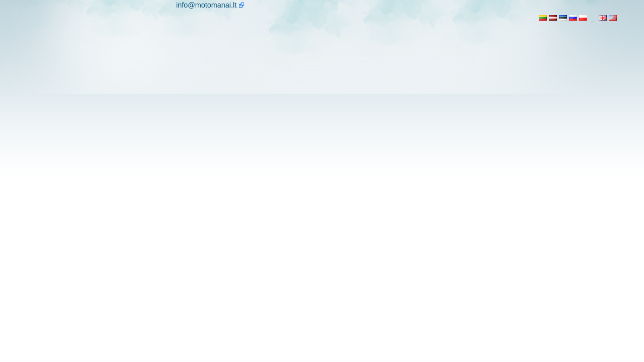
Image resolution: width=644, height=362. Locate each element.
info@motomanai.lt (206, 5)
